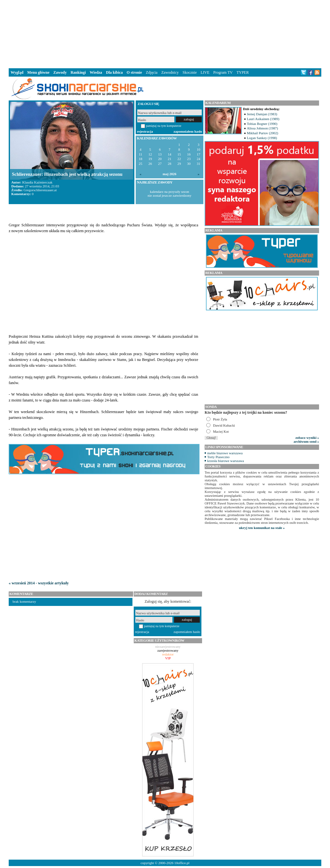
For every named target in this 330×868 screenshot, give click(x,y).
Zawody (60, 72)
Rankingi (78, 72)
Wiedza (96, 72)
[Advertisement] (165, 33)
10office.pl (182, 863)
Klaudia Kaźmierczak (37, 182)
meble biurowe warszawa (225, 453)
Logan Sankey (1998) (262, 138)
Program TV (223, 72)
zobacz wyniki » (307, 438)
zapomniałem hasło (188, 131)
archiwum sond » (306, 441)
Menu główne (39, 72)
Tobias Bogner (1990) (262, 124)
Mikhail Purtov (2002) (262, 133)
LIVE (205, 72)
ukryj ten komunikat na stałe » (262, 528)
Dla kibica (114, 72)
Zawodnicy (170, 72)
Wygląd (17, 72)
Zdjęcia (152, 72)
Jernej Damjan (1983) (262, 114)
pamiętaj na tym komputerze (164, 126)
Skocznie (189, 72)
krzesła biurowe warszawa (226, 461)
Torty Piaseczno (218, 457)
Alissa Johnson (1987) (262, 128)
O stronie (134, 72)
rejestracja (145, 131)
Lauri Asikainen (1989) (263, 119)
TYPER (243, 72)
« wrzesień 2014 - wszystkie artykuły (39, 583)
